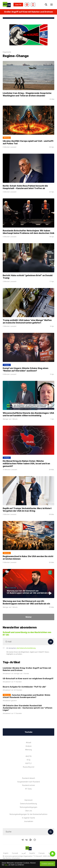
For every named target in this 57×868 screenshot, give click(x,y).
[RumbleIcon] (31, 840)
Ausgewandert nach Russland (29, 782)
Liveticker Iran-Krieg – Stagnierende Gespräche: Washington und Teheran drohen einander (27, 94)
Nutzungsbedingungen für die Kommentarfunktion (28, 814)
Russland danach (29, 778)
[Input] (28, 642)
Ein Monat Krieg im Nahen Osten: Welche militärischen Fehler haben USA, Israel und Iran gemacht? (26, 463)
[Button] (51, 642)
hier (6, 865)
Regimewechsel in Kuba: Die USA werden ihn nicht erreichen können (28, 558)
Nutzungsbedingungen (29, 807)
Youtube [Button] (28, 732)
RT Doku (29, 789)
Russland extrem (29, 785)
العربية (24, 853)
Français (42, 853)
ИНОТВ (29, 756)
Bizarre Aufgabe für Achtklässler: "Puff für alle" (24, 687)
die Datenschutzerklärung (26, 648)
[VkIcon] (27, 840)
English (6, 853)
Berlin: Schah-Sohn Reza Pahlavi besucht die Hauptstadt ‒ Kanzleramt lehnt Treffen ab (25, 187)
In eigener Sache (28, 818)
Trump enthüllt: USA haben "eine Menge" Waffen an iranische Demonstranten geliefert (27, 321)
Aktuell (28, 742)
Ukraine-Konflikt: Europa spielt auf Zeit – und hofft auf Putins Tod (28, 142)
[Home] (7, 5)
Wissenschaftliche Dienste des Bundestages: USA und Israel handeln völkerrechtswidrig (28, 414)
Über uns (29, 811)
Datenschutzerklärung (28, 804)
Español (32, 853)
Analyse (29, 746)
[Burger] (52, 5)
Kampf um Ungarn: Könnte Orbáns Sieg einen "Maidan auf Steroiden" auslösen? (26, 369)
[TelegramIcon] (22, 840)
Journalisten (29, 821)
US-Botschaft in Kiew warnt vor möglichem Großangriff (28, 678)
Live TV (18, 5)
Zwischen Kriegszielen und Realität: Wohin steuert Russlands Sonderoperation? (27, 696)
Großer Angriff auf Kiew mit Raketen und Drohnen (28, 12)
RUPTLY (29, 763)
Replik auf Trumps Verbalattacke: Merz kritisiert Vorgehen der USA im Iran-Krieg (27, 510)
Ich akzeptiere (21, 648)
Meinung (28, 750)
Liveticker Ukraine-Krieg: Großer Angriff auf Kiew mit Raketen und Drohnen (27, 669)
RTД (29, 760)
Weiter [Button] (29, 617)
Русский (15, 853)
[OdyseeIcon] (35, 840)
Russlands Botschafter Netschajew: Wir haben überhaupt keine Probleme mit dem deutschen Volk (28, 232)
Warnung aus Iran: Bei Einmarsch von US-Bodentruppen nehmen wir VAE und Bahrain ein (26, 602)
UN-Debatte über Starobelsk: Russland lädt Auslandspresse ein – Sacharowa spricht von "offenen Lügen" (28, 708)
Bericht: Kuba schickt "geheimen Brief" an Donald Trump (28, 277)
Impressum (29, 800)
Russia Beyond (29, 767)
